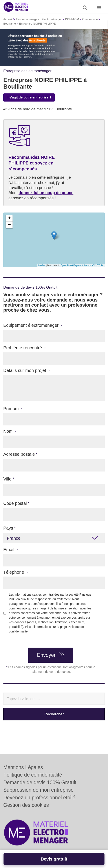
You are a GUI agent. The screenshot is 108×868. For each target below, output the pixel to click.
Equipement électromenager (33, 325)
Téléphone (16, 572)
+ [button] (9, 218)
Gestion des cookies (26, 805)
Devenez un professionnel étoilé (39, 798)
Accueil (8, 19)
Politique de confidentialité (33, 775)
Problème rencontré (24, 348)
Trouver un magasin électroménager (39, 19)
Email (11, 550)
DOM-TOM (72, 19)
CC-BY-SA (98, 265)
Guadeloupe (90, 19)
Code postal (15, 503)
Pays (8, 528)
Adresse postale (19, 454)
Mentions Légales (23, 767)
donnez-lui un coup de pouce (46, 193)
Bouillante (10, 24)
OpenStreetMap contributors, (76, 265)
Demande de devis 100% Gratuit (40, 782)
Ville (7, 479)
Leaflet (42, 265)
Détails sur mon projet (27, 371)
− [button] (9, 225)
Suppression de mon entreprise (38, 790)
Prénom (13, 409)
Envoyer (46, 655)
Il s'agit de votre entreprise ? (29, 97)
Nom (10, 431)
